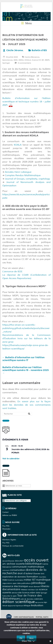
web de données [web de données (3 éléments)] (27, 599)
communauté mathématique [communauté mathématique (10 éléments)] (28, 567)
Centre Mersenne (32, 57)
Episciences (7, 60)
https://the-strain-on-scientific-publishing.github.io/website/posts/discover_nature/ (26, 328)
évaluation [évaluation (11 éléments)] (37, 605)
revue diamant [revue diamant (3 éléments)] (34, 587)
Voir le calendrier (11, 459)
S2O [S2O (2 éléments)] (37, 590)
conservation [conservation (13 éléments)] (18, 570)
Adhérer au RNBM (10, 515)
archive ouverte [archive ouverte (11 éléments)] (16, 564)
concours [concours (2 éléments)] (6, 570)
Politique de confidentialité (13, 546)
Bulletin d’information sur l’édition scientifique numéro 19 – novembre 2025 (26, 370)
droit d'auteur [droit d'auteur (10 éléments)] (25, 573)
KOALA (28, 60)
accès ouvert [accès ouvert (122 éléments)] (36, 560)
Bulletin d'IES (39, 50)
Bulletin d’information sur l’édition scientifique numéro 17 (23, 359)
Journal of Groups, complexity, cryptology (27, 179)
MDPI (47, 60)
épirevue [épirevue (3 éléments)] (20, 606)
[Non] (49, 631)
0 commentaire (22, 63)
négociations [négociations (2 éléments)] (7, 583)
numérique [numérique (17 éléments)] (43, 580)
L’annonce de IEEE (12, 272)
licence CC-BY (38, 60)
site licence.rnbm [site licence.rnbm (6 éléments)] (27, 593)
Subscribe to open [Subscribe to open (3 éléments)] (10, 596)
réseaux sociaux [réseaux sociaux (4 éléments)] (28, 590)
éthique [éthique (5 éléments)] (27, 605)
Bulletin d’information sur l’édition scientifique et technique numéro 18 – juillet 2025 (27, 102)
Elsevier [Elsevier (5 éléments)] (37, 573)
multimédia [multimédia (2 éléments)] (19, 580)
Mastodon (6, 529)
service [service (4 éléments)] (15, 593)
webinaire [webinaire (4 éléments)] (38, 599)
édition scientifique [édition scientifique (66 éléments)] (19, 602)
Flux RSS (6, 526)
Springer (6, 63)
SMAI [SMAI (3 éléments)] (38, 593)
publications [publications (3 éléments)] (26, 583)
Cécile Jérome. (15, 50)
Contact (5, 512)
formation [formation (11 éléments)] (32, 577)
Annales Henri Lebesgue (18, 172)
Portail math (42, 617)
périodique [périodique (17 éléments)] (38, 583)
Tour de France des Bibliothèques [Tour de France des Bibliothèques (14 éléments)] (22, 597)
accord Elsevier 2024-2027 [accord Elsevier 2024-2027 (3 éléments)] (13, 561)
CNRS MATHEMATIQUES (24, 617)
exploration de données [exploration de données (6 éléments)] (14, 577)
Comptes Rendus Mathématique (22, 175)
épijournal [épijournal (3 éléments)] (12, 606)
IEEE (16, 60)
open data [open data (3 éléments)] (17, 583)
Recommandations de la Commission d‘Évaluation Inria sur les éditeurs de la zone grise (27, 338)
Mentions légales (9, 540)
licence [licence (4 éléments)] (11, 580)
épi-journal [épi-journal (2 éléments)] (39, 602)
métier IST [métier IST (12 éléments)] (30, 580)
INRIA (21, 60)
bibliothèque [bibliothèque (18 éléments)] (33, 564)
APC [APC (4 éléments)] (4, 564)
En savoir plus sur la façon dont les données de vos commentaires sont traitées (27, 405)
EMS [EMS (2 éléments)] (43, 574)
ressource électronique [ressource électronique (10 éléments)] (15, 586)
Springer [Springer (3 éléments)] (44, 593)
